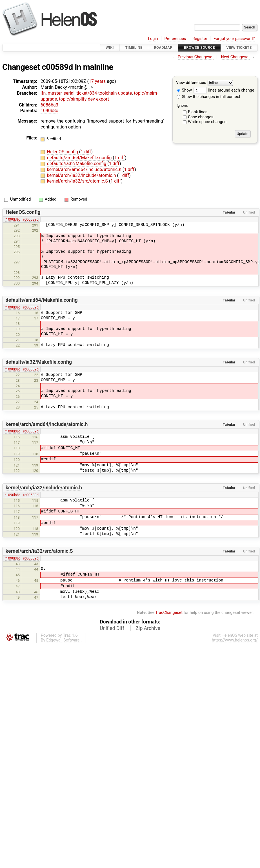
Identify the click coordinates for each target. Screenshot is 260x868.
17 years (97, 81)
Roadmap (163, 47)
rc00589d (31, 219)
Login (153, 39)
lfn (43, 93)
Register (200, 39)
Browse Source (199, 47)
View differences (191, 83)
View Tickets (239, 47)
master (55, 93)
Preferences (175, 39)
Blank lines (198, 112)
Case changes (201, 117)
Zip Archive (148, 628)
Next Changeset (235, 57)
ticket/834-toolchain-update (104, 93)
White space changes (207, 122)
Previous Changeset (196, 57)
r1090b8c (13, 219)
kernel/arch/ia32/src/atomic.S (78, 181)
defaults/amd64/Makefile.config (80, 158)
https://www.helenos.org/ (235, 640)
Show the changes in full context (208, 97)
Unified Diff (112, 628)
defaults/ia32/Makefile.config (77, 164)
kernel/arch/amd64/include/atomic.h (85, 169)
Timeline (134, 47)
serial (69, 93)
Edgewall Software (63, 640)
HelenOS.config (63, 152)
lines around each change (224, 90)
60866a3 (49, 105)
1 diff (86, 152)
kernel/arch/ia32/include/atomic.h (82, 175)
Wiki (110, 47)
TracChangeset (169, 613)
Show (184, 90)
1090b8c (49, 111)
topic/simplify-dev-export (84, 99)
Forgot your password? (234, 39)
